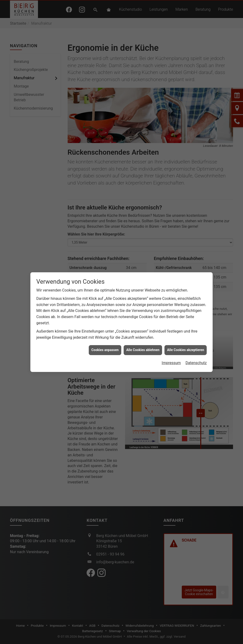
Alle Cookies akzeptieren (186, 350)
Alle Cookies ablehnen (143, 350)
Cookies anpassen (105, 350)
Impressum (171, 363)
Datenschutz (196, 363)
